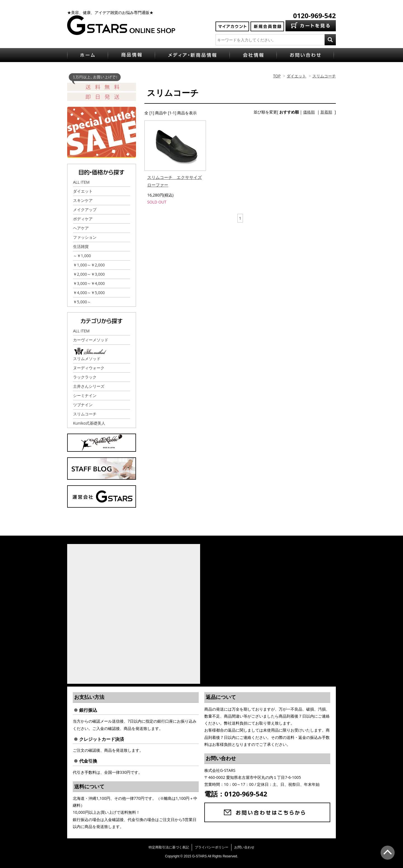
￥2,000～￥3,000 (89, 274)
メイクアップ (85, 210)
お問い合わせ (244, 847)
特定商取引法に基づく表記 (169, 847)
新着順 (326, 112)
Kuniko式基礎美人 (89, 423)
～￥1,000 (82, 256)
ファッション (85, 237)
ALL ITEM (81, 182)
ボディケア (83, 219)
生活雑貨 (81, 246)
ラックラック (85, 377)
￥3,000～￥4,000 (89, 283)
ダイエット (296, 76)
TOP (277, 76)
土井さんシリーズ (89, 386)
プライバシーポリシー (212, 847)
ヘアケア (81, 228)
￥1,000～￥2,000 (89, 265)
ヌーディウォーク (89, 368)
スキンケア (83, 200)
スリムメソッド (87, 359)
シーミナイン (85, 395)
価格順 (309, 112)
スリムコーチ (324, 76)
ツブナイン (83, 405)
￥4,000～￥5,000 (89, 293)
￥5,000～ (82, 302)
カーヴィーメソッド (91, 340)
